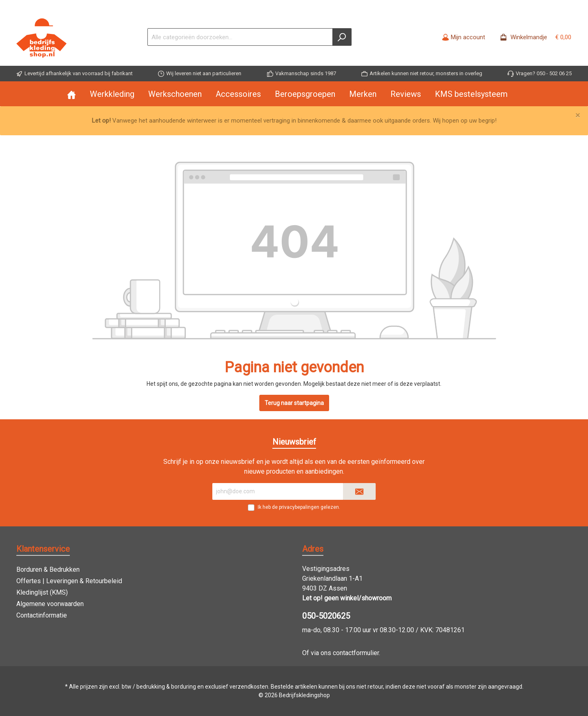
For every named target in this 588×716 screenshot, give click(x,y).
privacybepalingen (299, 507)
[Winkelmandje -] (533, 37)
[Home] (78, 94)
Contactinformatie (42, 615)
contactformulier (356, 653)
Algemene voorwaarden (50, 604)
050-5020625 (326, 616)
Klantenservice (43, 549)
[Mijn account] (463, 37)
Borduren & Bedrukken (48, 569)
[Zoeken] (342, 37)
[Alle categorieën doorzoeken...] (240, 37)
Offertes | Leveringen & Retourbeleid (69, 581)
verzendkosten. (249, 687)
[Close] (578, 115)
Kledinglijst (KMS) (42, 592)
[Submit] (359, 491)
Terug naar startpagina (294, 403)
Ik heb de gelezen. (299, 507)
